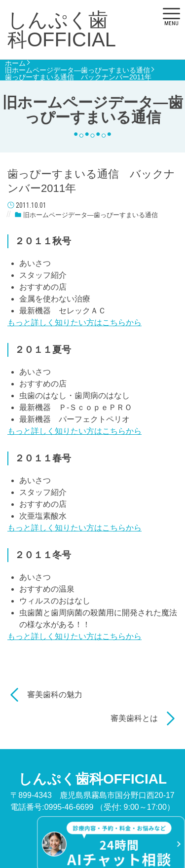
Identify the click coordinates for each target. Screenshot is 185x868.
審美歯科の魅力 (55, 695)
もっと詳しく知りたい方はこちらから (74, 322)
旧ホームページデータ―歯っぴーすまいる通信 (77, 70)
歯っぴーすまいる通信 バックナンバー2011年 (78, 77)
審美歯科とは (134, 718)
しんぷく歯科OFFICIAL (62, 30)
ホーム (15, 63)
